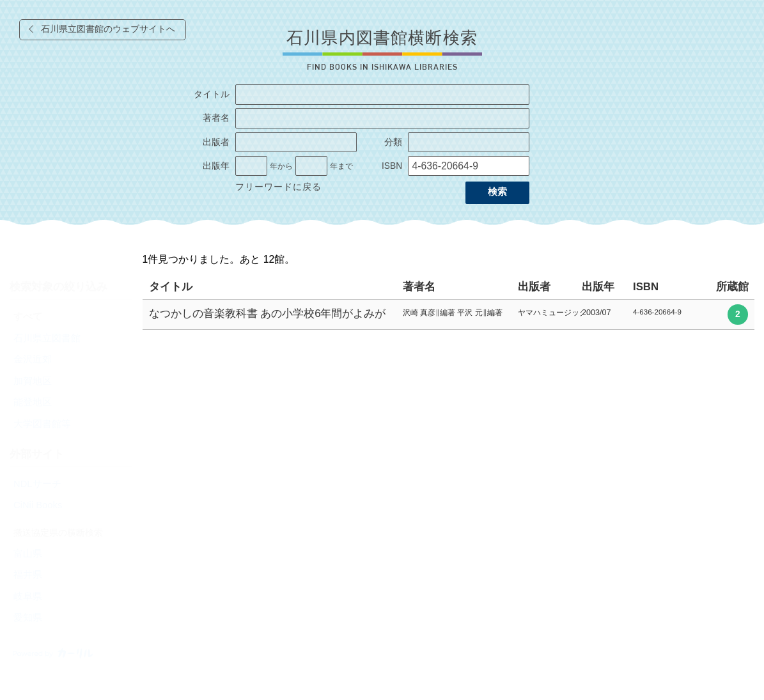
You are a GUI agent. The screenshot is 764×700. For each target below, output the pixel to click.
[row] (449, 315)
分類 (393, 142)
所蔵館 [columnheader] (732, 287)
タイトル (212, 94)
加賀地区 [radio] (33, 381)
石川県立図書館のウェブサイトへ (108, 29)
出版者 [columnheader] (534, 287)
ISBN (392, 166)
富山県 (28, 554)
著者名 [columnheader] (419, 287)
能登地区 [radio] (33, 402)
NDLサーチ (37, 484)
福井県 (28, 575)
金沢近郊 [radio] (33, 359)
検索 (497, 192)
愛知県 (28, 618)
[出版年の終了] (311, 166)
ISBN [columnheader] (646, 287)
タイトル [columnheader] (171, 287)
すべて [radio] (28, 316)
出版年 (216, 166)
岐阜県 (28, 596)
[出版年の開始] (251, 166)
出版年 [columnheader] (598, 287)
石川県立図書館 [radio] (47, 338)
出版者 (216, 142)
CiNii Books (38, 505)
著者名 (216, 118)
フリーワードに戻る (278, 187)
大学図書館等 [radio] (42, 424)
